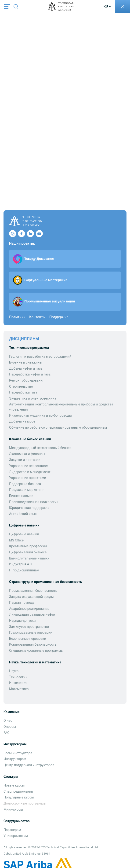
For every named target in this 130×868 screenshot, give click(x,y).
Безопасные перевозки (28, 639)
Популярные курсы (19, 797)
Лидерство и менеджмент (30, 472)
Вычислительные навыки (29, 558)
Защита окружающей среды (31, 597)
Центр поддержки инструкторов (29, 765)
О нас (8, 721)
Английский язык (23, 514)
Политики (17, 317)
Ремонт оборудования (27, 381)
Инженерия (18, 683)
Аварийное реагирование (29, 609)
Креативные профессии (28, 546)
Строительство (21, 387)
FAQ (7, 733)
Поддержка (59, 317)
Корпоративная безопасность (33, 645)
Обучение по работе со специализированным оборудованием (58, 428)
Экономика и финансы (27, 454)
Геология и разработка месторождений (40, 357)
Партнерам (12, 830)
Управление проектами (28, 478)
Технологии (18, 677)
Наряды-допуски (22, 621)
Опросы (10, 727)
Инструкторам (15, 759)
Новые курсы (14, 785)
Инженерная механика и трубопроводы (40, 416)
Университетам (16, 836)
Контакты (37, 317)
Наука (14, 671)
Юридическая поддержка (29, 508)
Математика (19, 689)
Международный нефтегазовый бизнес (40, 448)
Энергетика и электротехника (33, 399)
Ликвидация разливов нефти (32, 615)
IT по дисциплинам (24, 570)
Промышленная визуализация (44, 302)
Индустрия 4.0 (20, 564)
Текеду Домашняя (34, 259)
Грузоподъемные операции (31, 633)
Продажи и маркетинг (27, 490)
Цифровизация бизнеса (28, 552)
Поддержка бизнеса (25, 484)
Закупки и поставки (25, 460)
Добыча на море (22, 421)
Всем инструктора (18, 753)
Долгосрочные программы (25, 804)
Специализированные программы (36, 651)
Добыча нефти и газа (26, 369)
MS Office (16, 540)
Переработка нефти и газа (30, 374)
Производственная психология (34, 502)
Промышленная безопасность (33, 591)
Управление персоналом (29, 466)
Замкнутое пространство (29, 627)
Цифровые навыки (24, 534)
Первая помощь (22, 603)
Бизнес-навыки (21, 496)
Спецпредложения (18, 792)
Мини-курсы (13, 810)
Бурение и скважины (26, 362)
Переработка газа (23, 392)
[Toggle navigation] (7, 6)
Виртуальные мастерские (40, 280)
